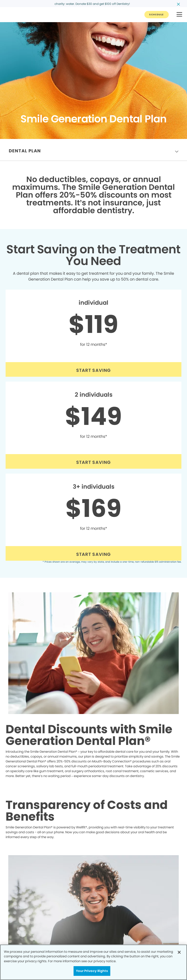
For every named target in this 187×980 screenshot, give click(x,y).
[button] (179, 15)
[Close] (179, 952)
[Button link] (157, 15)
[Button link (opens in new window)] (93, 369)
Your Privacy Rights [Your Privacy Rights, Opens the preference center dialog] (92, 971)
